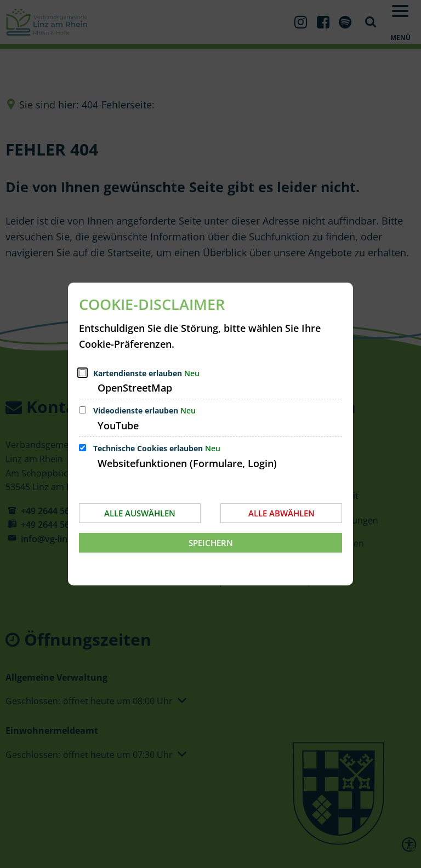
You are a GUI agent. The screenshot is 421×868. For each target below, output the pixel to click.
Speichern (211, 543)
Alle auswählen (140, 513)
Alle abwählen (281, 513)
